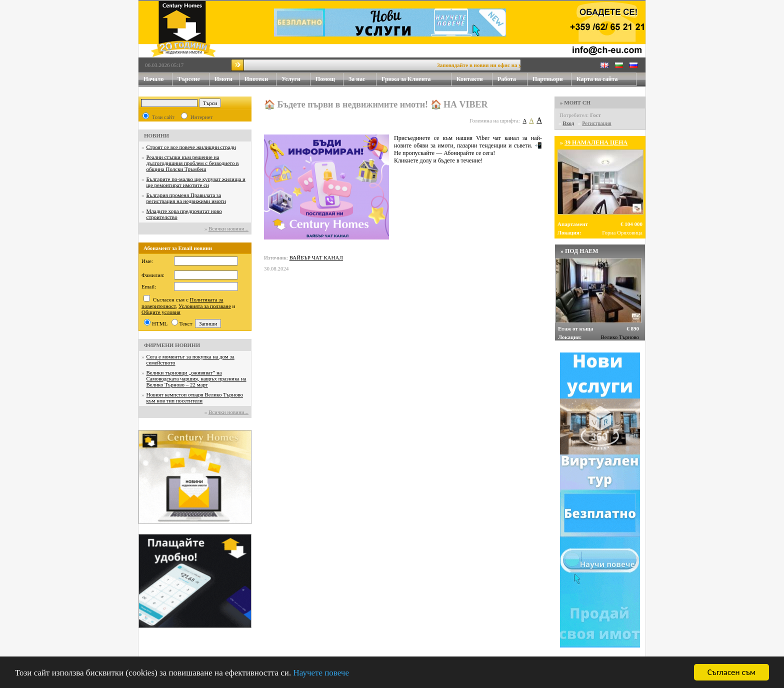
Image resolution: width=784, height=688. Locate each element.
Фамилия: (153, 275)
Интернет (202, 117)
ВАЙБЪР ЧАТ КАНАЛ (316, 257)
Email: (149, 286)
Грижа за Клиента (406, 79)
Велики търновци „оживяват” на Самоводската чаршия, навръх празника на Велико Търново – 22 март (196, 378)
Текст (186, 323)
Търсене (189, 79)
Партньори (548, 79)
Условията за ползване (205, 306)
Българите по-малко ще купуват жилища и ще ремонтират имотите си (196, 182)
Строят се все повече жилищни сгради (191, 147)
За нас (362, 79)
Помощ (329, 79)
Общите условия (161, 312)
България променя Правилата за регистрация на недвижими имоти (186, 198)
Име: (147, 261)
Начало (153, 79)
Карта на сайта (597, 79)
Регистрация (596, 123)
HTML (160, 323)
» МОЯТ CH (575, 102)
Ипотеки (256, 79)
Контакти (474, 79)
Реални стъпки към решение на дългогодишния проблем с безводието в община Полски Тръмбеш (193, 163)
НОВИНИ (156, 135)
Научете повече (321, 674)
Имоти (227, 79)
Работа (507, 79)
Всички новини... (228, 228)
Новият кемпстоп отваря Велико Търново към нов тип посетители (195, 397)
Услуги (296, 79)
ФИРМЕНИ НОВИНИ (172, 345)
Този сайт (163, 117)
